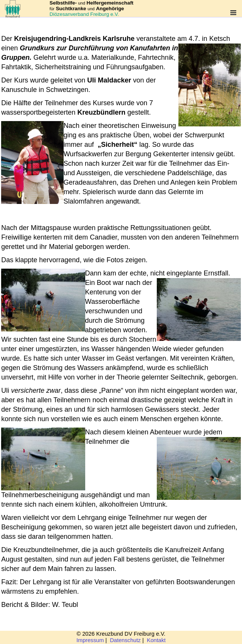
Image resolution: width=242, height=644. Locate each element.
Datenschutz (125, 640)
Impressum (90, 640)
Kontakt (156, 640)
